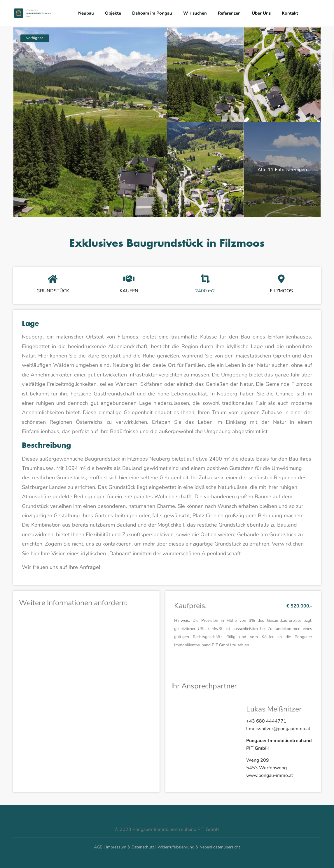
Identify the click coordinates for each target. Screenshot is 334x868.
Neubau (86, 13)
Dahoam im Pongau (152, 13)
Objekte (113, 13)
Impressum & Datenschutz (130, 847)
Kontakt (290, 13)
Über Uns (261, 13)
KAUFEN (129, 291)
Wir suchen (195, 13)
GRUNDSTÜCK (53, 291)
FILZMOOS (281, 291)
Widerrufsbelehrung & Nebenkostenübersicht (199, 847)
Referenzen (229, 13)
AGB (98, 847)
